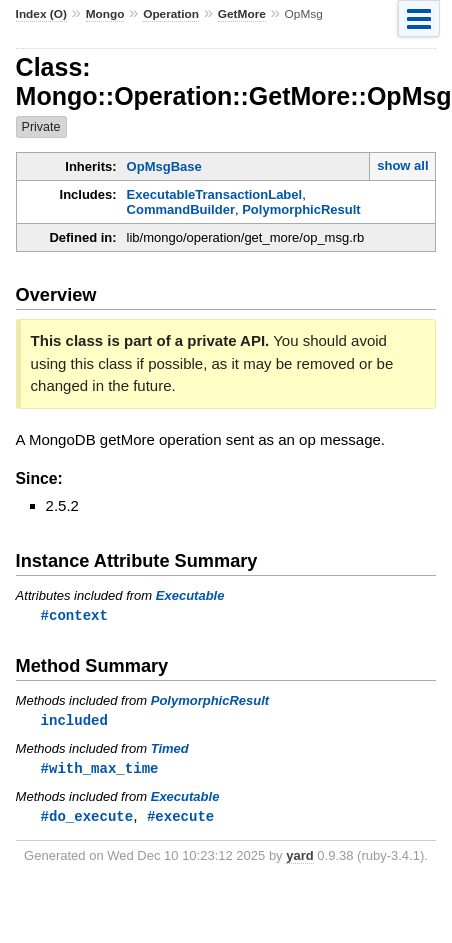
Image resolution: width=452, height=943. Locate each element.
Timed (170, 750)
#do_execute (87, 819)
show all (402, 165)
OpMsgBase (164, 166)
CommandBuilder (181, 209)
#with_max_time (100, 770)
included (74, 721)
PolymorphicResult (301, 209)
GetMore (242, 14)
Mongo (105, 14)
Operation (171, 14)
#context (74, 615)
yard (299, 859)
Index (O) (41, 14)
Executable (190, 595)
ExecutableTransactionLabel (215, 194)
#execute (180, 819)
